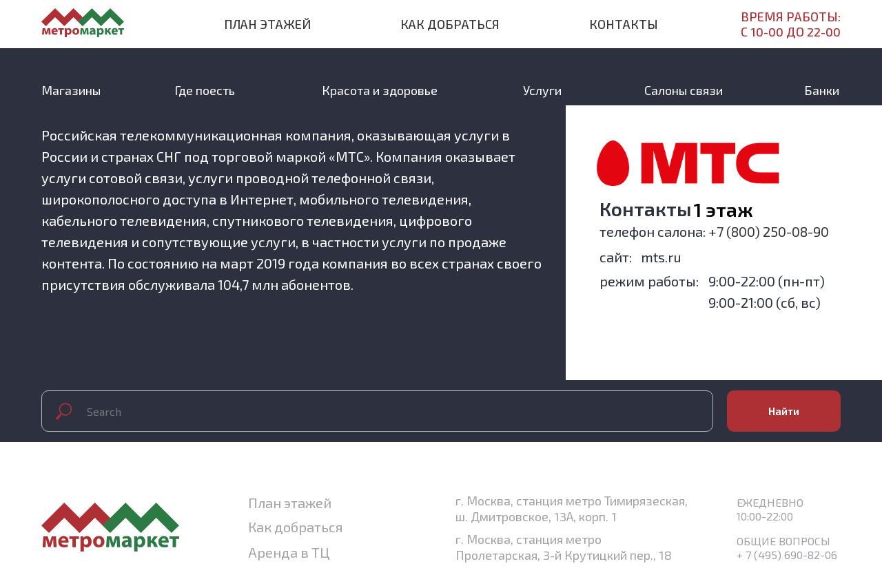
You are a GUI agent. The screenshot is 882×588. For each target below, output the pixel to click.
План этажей (267, 24)
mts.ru (661, 257)
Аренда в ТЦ (289, 552)
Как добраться (450, 24)
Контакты (624, 24)
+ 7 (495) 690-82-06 (787, 555)
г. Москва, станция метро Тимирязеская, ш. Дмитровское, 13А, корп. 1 (572, 508)
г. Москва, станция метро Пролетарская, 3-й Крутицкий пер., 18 (564, 547)
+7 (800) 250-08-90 (769, 231)
